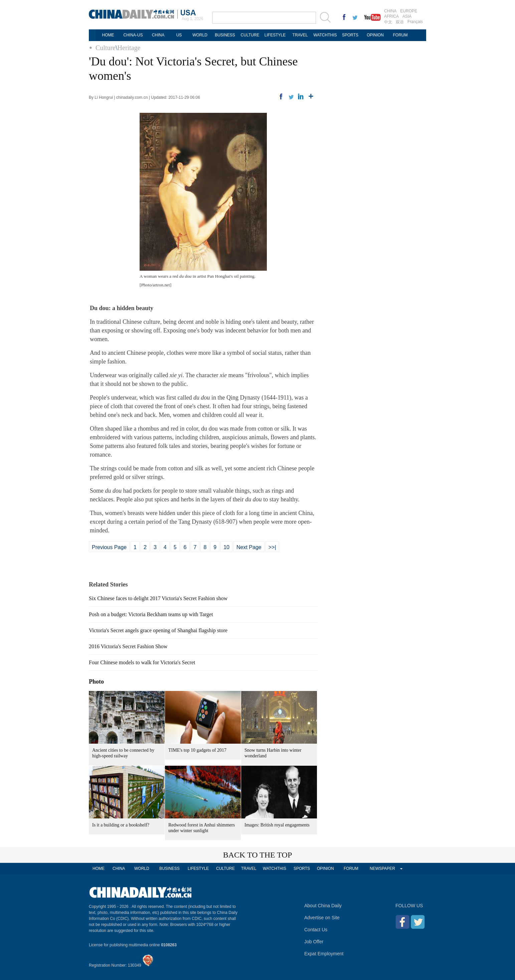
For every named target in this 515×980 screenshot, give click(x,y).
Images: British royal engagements (277, 825)
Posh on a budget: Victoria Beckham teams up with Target (151, 614)
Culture (106, 48)
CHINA (390, 11)
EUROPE (409, 11)
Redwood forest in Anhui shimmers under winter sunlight (202, 828)
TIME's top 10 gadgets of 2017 (197, 750)
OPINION (375, 35)
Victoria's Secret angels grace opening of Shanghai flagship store (158, 630)
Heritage (129, 48)
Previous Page (109, 547)
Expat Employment (324, 954)
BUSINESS (225, 35)
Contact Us (316, 930)
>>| (272, 547)
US (179, 35)
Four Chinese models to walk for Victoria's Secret (142, 662)
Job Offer (314, 942)
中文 (388, 22)
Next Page (249, 547)
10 (226, 547)
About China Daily (323, 906)
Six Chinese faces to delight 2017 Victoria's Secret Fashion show (158, 598)
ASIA (407, 16)
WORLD (200, 35)
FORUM (400, 35)
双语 (400, 22)
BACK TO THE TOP (258, 855)
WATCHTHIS (325, 35)
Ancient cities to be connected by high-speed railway (123, 753)
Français (415, 22)
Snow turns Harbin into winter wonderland (273, 753)
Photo (96, 682)
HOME (108, 35)
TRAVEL (300, 35)
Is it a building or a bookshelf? (121, 825)
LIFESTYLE (275, 35)
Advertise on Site (322, 918)
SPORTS (350, 35)
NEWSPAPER (382, 869)
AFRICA (391, 16)
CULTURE (250, 35)
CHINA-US (133, 35)
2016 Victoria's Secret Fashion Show (128, 646)
